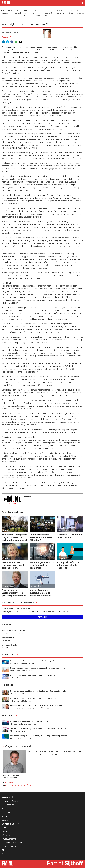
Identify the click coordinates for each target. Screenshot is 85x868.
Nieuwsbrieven (8, 805)
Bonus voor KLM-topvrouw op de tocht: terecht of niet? (13, 565)
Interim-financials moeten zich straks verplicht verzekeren (40, 593)
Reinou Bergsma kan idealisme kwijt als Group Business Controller (38, 691)
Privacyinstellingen (10, 846)
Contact (5, 828)
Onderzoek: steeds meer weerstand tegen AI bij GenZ (41, 537)
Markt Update (9, 655)
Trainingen (6, 812)
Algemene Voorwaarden (12, 843)
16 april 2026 (7, 530)
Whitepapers (8, 715)
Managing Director (10, 645)
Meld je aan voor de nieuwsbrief (19, 602)
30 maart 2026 (63, 558)
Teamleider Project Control (13, 631)
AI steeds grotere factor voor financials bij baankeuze (42, 565)
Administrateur (8, 638)
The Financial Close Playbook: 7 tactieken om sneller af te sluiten (38, 729)
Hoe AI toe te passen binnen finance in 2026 (29, 721)
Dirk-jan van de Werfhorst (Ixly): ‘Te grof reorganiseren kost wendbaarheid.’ (14, 593)
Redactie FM (7, 37)
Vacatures (7, 624)
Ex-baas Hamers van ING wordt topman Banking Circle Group (36, 706)
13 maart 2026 (36, 586)
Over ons (6, 831)
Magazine (6, 816)
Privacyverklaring (9, 839)
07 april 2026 (7, 558)
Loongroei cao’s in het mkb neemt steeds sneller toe (69, 565)
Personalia (7, 685)
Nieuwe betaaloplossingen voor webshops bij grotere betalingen (37, 668)
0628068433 (11, 783)
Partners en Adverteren (11, 801)
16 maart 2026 (8, 586)
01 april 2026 (35, 558)
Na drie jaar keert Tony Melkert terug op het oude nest (33, 698)
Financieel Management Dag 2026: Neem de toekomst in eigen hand (15, 537)
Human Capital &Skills (48, 13)
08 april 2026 (63, 530)
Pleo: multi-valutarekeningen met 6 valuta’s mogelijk (32, 661)
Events (5, 809)
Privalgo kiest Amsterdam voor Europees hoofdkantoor (33, 675)
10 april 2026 (35, 530)
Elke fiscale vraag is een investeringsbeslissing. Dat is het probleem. (39, 736)
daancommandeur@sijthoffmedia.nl (20, 785)
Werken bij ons (8, 835)
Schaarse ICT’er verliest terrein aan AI (70, 536)
